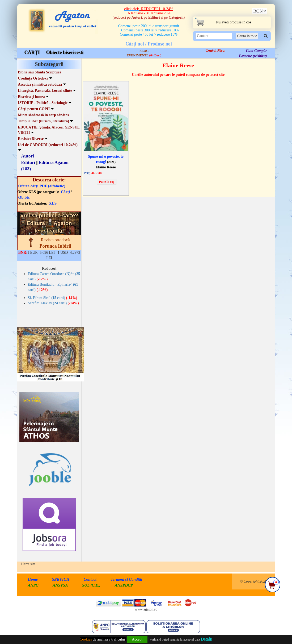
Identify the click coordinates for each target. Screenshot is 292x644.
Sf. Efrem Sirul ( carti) (53, 298)
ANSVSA (60, 585)
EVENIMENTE (144, 55)
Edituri (28, 162)
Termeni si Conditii (126, 579)
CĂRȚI (32, 52)
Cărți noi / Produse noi (149, 44)
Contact (90, 579)
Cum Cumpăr (256, 51)
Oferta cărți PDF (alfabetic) (42, 186)
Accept (137, 639)
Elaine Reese (106, 167)
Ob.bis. (24, 197)
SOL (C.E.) (92, 585)
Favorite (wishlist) (253, 56)
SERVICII (61, 579)
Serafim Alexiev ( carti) (53, 303)
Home (33, 579)
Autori (28, 156)
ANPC (33, 585)
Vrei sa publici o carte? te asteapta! (49, 223)
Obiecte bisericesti (65, 52)
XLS (53, 203)
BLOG (144, 51)
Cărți (65, 192)
